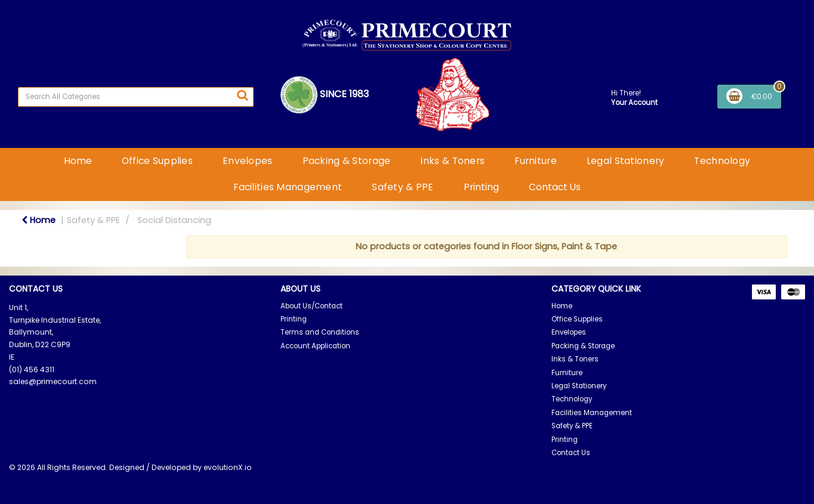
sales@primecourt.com (53, 381)
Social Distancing (174, 220)
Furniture (536, 161)
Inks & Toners (452, 161)
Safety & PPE (403, 187)
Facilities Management (288, 187)
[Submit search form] (242, 95)
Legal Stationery (626, 161)
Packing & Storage (347, 161)
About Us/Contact (312, 306)
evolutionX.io (228, 467)
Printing (481, 187)
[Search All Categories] (136, 97)
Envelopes (248, 161)
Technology (722, 161)
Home (78, 161)
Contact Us (555, 187)
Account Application (315, 346)
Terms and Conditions (320, 332)
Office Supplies (157, 161)
